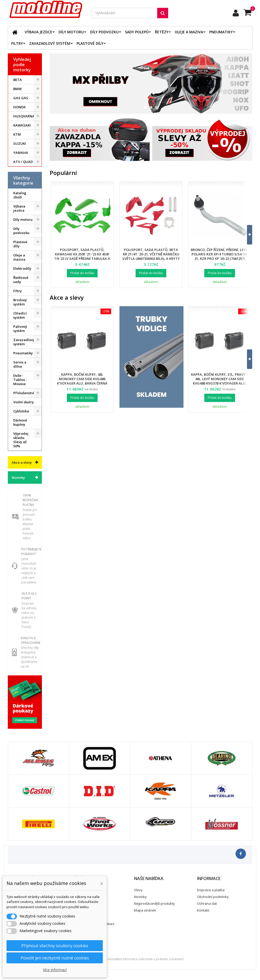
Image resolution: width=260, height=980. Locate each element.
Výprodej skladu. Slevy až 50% (21, 440)
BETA (18, 80)
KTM (17, 134)
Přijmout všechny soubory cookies (55, 946)
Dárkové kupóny (20, 422)
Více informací (55, 970)
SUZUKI (20, 143)
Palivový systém (20, 329)
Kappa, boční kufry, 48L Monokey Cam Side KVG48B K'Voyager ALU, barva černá (82, 379)
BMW (17, 89)
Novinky (18, 478)
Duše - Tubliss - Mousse (20, 380)
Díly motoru (71, 32)
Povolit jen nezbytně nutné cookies (55, 958)
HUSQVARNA (24, 116)
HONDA (20, 107)
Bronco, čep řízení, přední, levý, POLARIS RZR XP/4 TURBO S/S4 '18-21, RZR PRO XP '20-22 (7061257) (220, 254)
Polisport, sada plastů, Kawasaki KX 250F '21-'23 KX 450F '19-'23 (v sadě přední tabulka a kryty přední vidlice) (82, 256)
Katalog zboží (20, 195)
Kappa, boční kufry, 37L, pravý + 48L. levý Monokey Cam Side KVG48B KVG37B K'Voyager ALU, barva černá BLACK (220, 381)
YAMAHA (21, 153)
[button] (246, 235)
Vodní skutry (24, 402)
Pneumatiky (221, 32)
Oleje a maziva (189, 32)
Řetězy (162, 32)
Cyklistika (21, 411)
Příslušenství (24, 393)
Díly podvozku (104, 32)
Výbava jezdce (39, 32)
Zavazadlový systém (50, 43)
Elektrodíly (22, 268)
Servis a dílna (20, 364)
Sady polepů (137, 32)
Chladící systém (20, 315)
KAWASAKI (22, 125)
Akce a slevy (22, 462)
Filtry (17, 43)
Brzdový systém (20, 302)
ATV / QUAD (23, 162)
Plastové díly (90, 43)
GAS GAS (21, 98)
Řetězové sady (21, 280)
